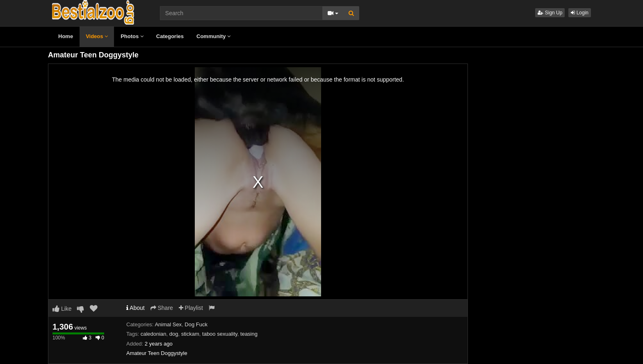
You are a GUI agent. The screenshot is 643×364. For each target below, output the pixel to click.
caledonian (154, 334)
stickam (190, 334)
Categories (170, 36)
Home (66, 36)
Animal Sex (168, 324)
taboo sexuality (220, 334)
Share (162, 308)
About (136, 308)
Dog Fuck (196, 324)
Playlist (191, 308)
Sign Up (550, 13)
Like (62, 309)
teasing (249, 334)
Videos (97, 36)
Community (213, 36)
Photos (132, 36)
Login (580, 13)
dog (174, 334)
